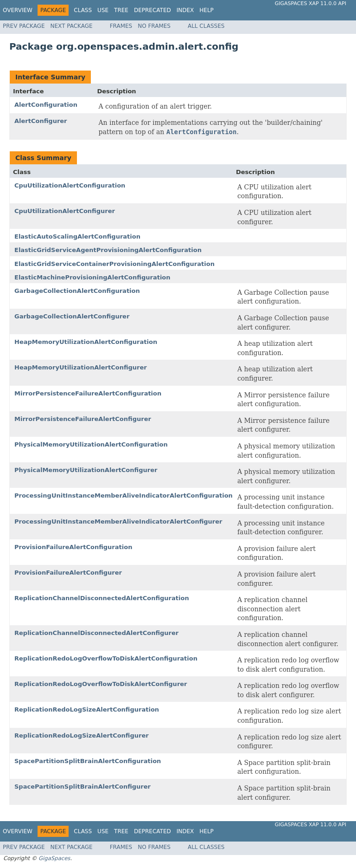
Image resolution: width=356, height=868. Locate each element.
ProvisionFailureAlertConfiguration (73, 547)
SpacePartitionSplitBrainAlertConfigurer (83, 787)
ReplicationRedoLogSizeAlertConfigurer (82, 735)
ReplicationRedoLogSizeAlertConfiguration (87, 709)
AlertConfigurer (41, 121)
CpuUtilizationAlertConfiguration (70, 185)
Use (103, 10)
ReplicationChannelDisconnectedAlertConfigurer (96, 633)
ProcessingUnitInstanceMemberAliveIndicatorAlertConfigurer (118, 521)
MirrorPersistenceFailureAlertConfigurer (83, 419)
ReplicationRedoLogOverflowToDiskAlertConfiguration (106, 658)
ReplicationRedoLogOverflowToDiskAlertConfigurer (101, 684)
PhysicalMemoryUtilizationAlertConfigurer (86, 470)
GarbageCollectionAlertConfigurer (72, 316)
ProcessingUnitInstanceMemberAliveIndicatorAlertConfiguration (124, 496)
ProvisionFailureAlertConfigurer (68, 573)
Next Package (72, 26)
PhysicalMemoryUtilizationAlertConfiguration (91, 444)
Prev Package (24, 26)
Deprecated (153, 10)
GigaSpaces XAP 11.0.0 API (311, 3)
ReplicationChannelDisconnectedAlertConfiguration (102, 598)
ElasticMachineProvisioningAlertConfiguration (92, 277)
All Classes (206, 26)
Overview (18, 10)
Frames (121, 26)
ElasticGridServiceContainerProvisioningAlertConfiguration (114, 264)
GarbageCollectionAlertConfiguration (77, 291)
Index (185, 10)
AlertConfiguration (46, 105)
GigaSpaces (54, 858)
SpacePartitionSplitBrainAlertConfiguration (88, 761)
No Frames (154, 26)
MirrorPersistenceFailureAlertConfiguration (88, 393)
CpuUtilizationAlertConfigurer (65, 211)
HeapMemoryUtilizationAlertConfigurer (81, 367)
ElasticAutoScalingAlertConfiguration (77, 236)
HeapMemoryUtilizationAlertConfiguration (86, 342)
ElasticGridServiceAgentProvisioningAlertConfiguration (108, 250)
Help (207, 10)
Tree (121, 10)
